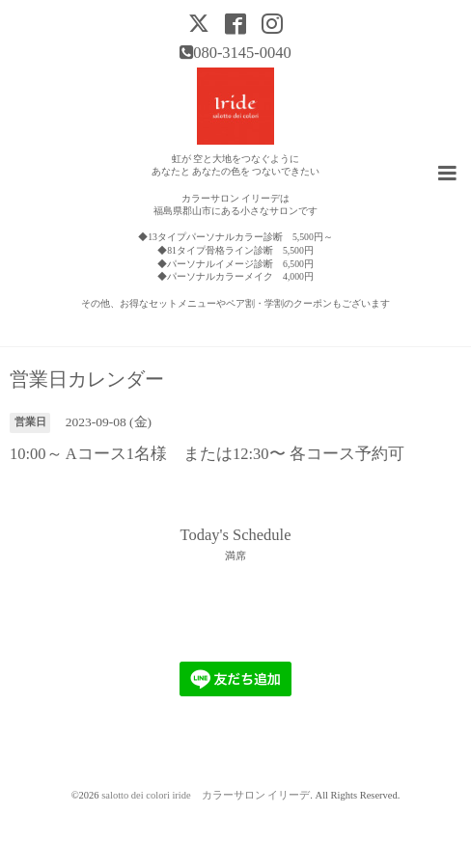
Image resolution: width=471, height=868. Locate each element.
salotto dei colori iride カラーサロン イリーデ (206, 795)
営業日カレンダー (87, 380)
